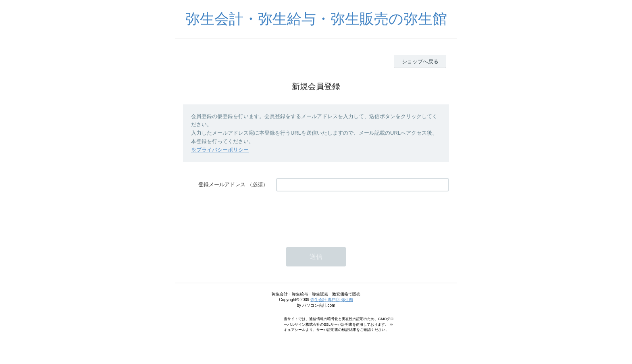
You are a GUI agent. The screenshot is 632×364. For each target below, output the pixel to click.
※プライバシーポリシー (220, 150)
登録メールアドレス (222, 184)
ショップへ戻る (420, 61)
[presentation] (337, 215)
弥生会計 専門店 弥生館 (332, 300)
